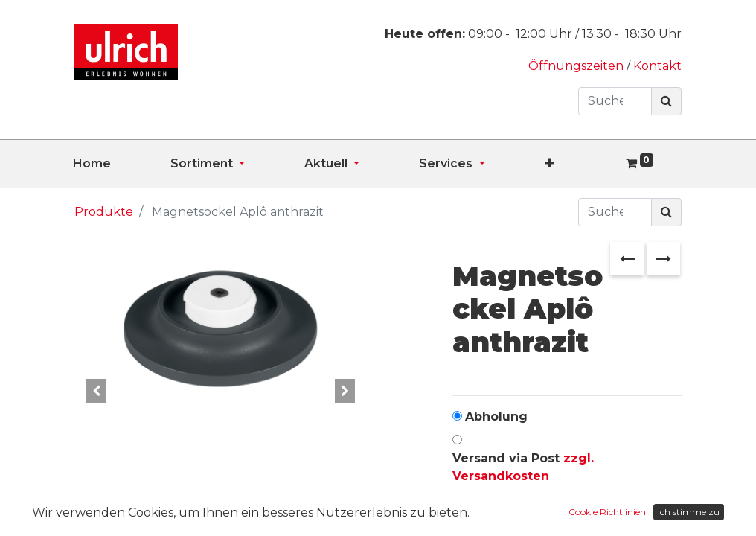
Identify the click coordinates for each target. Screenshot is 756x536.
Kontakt (657, 66)
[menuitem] (122, 164)
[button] (579, 164)
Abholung (496, 417)
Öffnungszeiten (577, 66)
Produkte (104, 212)
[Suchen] (666, 101)
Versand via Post (523, 467)
